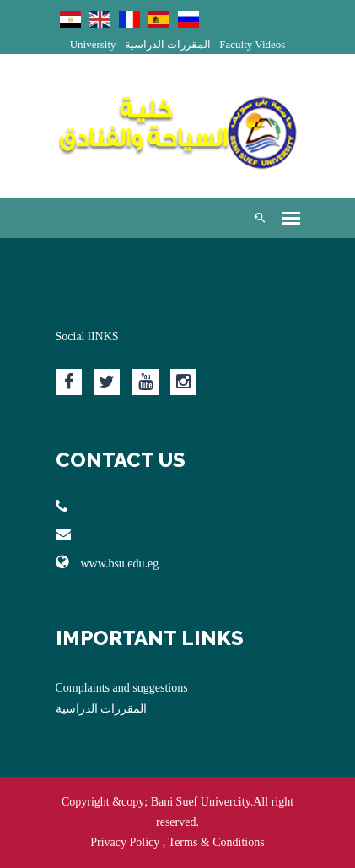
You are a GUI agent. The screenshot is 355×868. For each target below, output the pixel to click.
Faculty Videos (252, 44)
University (93, 44)
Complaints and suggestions (122, 688)
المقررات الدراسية (168, 44)
